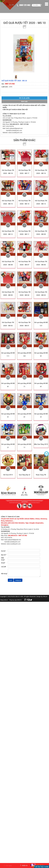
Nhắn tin (24, 865)
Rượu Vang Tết (41, 475)
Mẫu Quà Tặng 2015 (41, 444)
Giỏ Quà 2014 (8, 475)
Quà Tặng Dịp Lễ (24, 475)
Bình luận (24, 101)
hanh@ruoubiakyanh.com (14, 130)
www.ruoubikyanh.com (15, 133)
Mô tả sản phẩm (24, 98)
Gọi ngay (8, 865)
